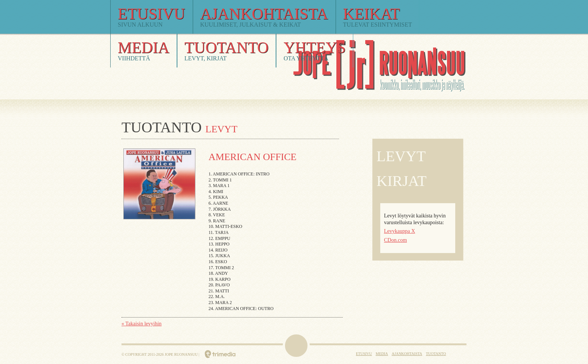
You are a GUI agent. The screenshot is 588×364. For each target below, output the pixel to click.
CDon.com (395, 240)
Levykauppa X (400, 231)
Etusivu (364, 354)
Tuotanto (436, 354)
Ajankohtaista (407, 354)
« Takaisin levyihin (142, 324)
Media (382, 354)
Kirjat (401, 181)
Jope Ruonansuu (320, 96)
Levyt (401, 156)
